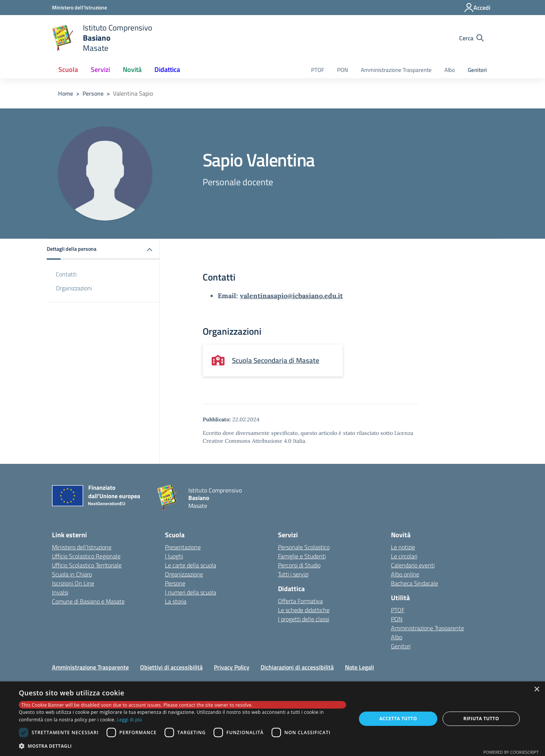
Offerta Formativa (300, 601)
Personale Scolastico (304, 547)
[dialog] (272, 719)
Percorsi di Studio (299, 565)
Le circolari (404, 556)
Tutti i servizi (293, 574)
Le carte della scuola (191, 565)
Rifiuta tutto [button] (481, 719)
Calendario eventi (413, 565)
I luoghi (174, 556)
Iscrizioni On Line (73, 583)
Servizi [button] (100, 69)
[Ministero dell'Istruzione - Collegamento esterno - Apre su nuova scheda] (79, 7)
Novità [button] (132, 69)
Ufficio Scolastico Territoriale (87, 565)
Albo (450, 70)
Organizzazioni (74, 288)
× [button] (537, 690)
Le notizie (403, 547)
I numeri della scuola (191, 592)
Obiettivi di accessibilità (171, 667)
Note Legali (360, 667)
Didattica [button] (167, 69)
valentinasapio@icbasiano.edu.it (291, 296)
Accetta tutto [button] (398, 719)
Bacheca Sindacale (414, 583)
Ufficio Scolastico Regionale (86, 556)
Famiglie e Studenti (302, 556)
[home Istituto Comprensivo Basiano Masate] (102, 38)
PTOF (318, 70)
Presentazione (183, 547)
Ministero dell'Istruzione (82, 547)
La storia (176, 601)
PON (343, 70)
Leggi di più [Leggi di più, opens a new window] (129, 720)
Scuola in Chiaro (72, 574)
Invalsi (60, 592)
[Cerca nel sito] (471, 38)
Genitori (477, 70)
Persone (93, 93)
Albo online (405, 574)
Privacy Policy (232, 667)
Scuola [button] (68, 69)
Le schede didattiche (304, 610)
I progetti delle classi (304, 619)
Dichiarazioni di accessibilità (297, 667)
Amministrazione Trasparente (396, 70)
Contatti (66, 274)
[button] (103, 249)
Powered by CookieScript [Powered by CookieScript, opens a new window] (511, 752)
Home (66, 93)
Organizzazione (184, 574)
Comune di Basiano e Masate (88, 601)
